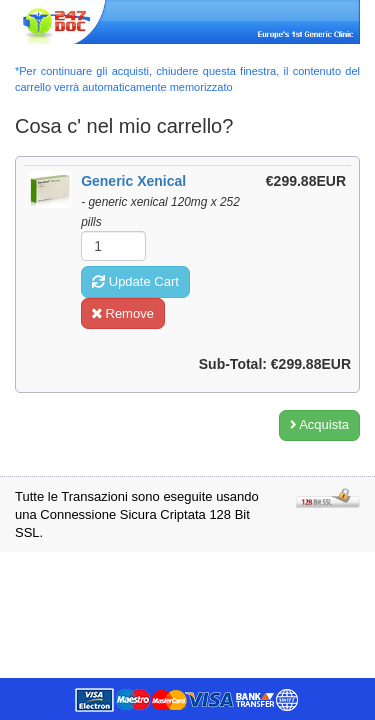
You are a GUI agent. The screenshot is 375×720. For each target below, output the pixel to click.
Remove (123, 313)
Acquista (319, 424)
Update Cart (135, 281)
